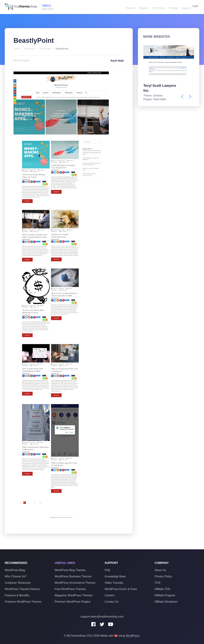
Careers (110, 595)
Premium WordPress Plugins (73, 602)
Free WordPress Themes (70, 589)
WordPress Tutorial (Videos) (22, 589)
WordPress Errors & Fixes (121, 589)
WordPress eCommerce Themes (75, 583)
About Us (160, 570)
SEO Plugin (157, 7)
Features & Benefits (17, 595)
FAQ (107, 570)
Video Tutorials (114, 583)
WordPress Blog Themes (70, 570)
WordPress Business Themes (73, 576)
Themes (129, 7)
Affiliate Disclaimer (166, 602)
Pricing (171, 7)
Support (183, 7)
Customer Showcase (18, 583)
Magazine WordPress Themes (74, 595)
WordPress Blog (15, 570)
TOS (157, 583)
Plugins (142, 7)
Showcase (30, 49)
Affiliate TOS (162, 589)
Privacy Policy (163, 576)
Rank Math (45, 49)
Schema (158, 95)
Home (17, 49)
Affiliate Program (165, 595)
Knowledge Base (115, 576)
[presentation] (182, 97)
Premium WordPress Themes (23, 602)
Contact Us (112, 602)
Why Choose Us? (16, 576)
